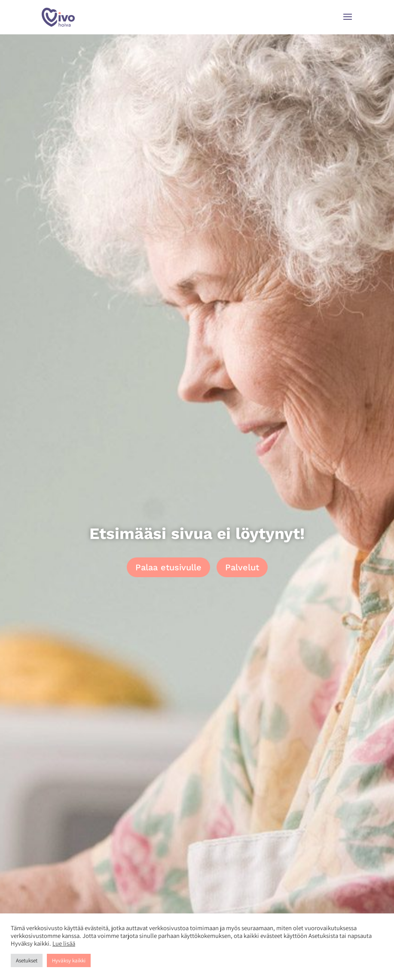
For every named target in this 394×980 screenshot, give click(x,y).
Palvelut (242, 567)
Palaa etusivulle (168, 567)
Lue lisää (64, 943)
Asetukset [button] (27, 960)
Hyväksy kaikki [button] (69, 960)
